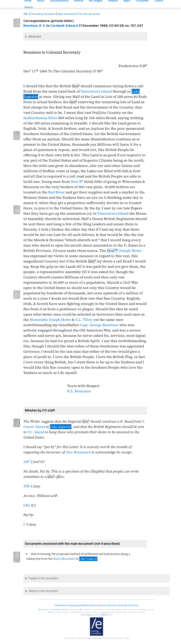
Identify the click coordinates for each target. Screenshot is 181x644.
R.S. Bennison (79, 391)
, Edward (64, 26)
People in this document (43, 578)
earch (29, 7)
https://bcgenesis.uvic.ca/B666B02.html (96, 615)
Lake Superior (61, 427)
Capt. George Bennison (99, 325)
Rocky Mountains (64, 559)
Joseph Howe (124, 251)
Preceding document (43, 14)
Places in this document (43, 591)
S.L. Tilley (84, 320)
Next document (67, 14)
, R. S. (34, 26)
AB (26, 462)
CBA (27, 505)
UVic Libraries (109, 605)
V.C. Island (36, 432)
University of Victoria (128, 605)
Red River (57, 192)
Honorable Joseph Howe (50, 320)
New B (77, 182)
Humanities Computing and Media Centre (76, 605)
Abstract (35, 36)
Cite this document (89, 14)
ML (26, 14)
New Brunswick (78, 452)
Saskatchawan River (40, 118)
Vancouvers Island (96, 91)
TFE (26, 486)
